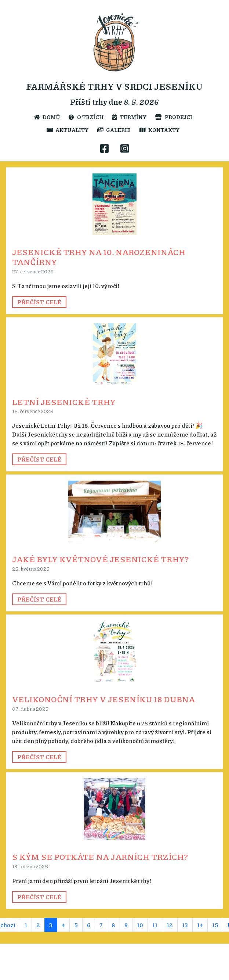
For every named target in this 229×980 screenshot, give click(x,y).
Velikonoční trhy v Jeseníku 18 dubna (103, 699)
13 (185, 925)
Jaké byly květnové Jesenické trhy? (100, 559)
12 (170, 925)
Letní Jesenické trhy (64, 402)
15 (215, 925)
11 (155, 925)
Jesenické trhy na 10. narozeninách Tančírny (99, 257)
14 (200, 925)
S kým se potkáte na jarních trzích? (100, 857)
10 (140, 925)
